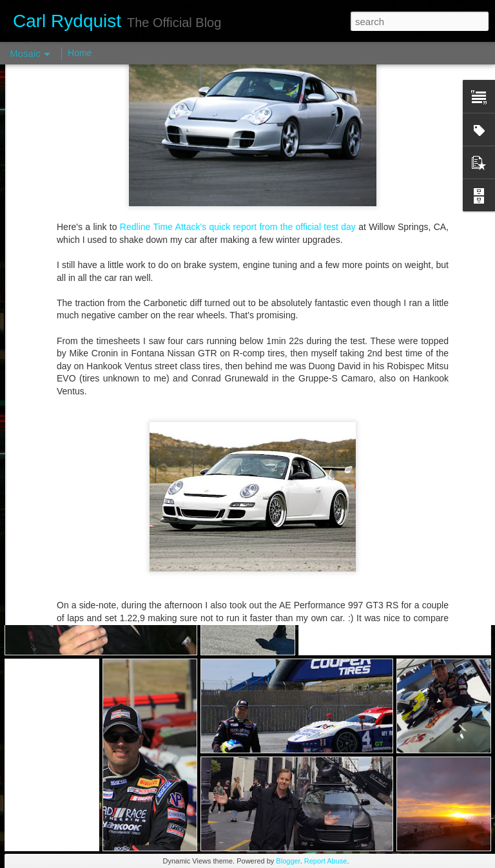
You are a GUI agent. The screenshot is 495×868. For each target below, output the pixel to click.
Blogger (288, 861)
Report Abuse (326, 861)
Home (80, 53)
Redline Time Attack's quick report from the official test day (239, 146)
